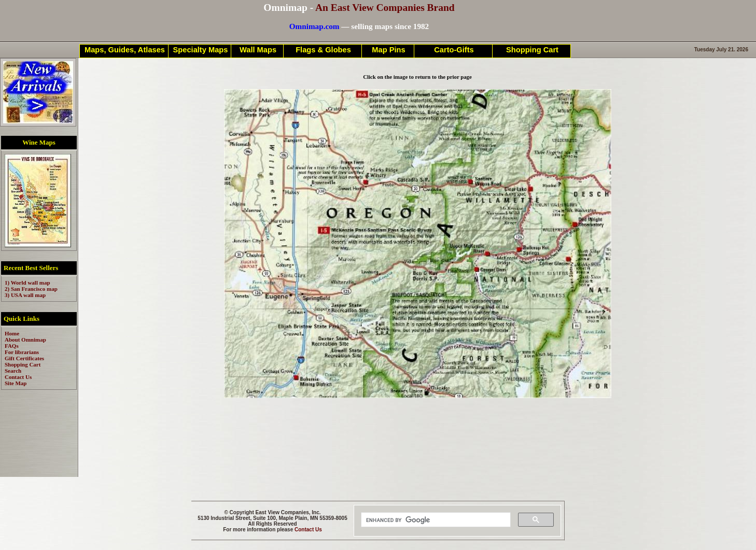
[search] (435, 520)
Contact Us (308, 530)
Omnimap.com (314, 26)
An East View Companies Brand (385, 8)
